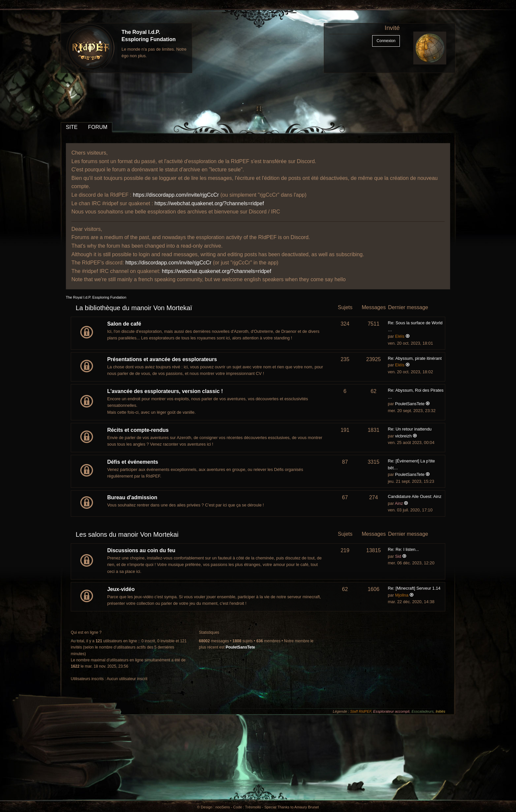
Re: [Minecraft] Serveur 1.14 (414, 588)
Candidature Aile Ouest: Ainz (414, 496)
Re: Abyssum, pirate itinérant (415, 358)
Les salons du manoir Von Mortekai (127, 534)
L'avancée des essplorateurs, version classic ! (165, 391)
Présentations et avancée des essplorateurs (162, 359)
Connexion (386, 41)
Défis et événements (133, 462)
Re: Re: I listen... (403, 549)
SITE (72, 127)
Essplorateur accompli (391, 711)
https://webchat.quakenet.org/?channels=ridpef (209, 203)
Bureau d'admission (132, 497)
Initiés (440, 711)
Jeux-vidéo (121, 589)
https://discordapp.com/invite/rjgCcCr (176, 195)
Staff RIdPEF (361, 711)
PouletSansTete (410, 404)
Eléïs (400, 336)
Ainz (399, 503)
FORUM (98, 127)
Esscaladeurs (422, 711)
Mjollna (402, 595)
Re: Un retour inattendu (410, 429)
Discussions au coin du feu (141, 550)
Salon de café (124, 324)
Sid (398, 556)
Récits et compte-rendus (138, 430)
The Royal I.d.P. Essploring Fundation (96, 297)
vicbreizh (404, 436)
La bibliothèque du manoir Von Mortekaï (134, 308)
